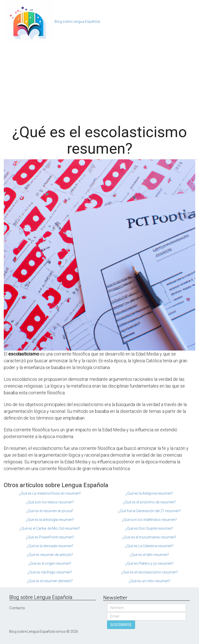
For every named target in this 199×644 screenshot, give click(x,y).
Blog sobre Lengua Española (77, 22)
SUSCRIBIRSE (121, 625)
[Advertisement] (100, 81)
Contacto (17, 608)
